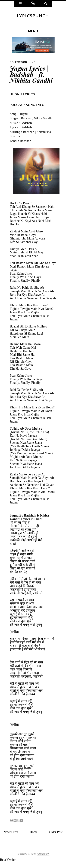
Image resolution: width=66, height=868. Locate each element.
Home (34, 832)
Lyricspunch (33, 16)
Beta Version (8, 860)
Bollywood (19, 62)
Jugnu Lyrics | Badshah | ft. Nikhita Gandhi (31, 74)
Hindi (33, 62)
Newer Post (11, 832)
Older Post (56, 832)
